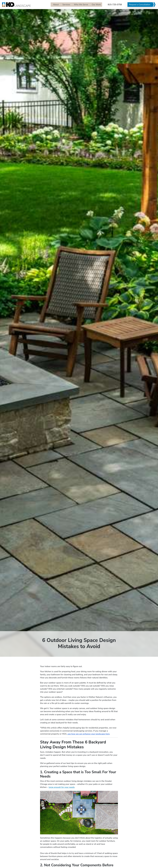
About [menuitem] (54, 5)
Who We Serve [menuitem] (80, 5)
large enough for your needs (62, 787)
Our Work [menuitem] (96, 5)
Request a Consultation (140, 5)
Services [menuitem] (65, 5)
